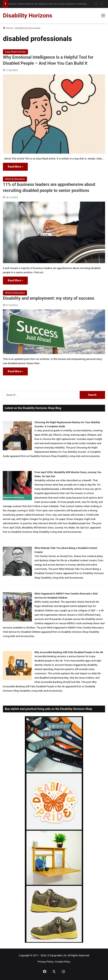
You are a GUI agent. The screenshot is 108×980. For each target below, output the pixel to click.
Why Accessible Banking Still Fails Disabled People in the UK (69, 652)
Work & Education (15, 179)
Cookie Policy (63, 962)
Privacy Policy (45, 962)
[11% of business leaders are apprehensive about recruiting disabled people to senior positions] (54, 232)
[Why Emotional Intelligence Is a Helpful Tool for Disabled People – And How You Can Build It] (54, 114)
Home (8, 28)
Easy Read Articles (15, 52)
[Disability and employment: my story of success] (54, 332)
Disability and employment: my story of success (49, 298)
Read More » (15, 167)
